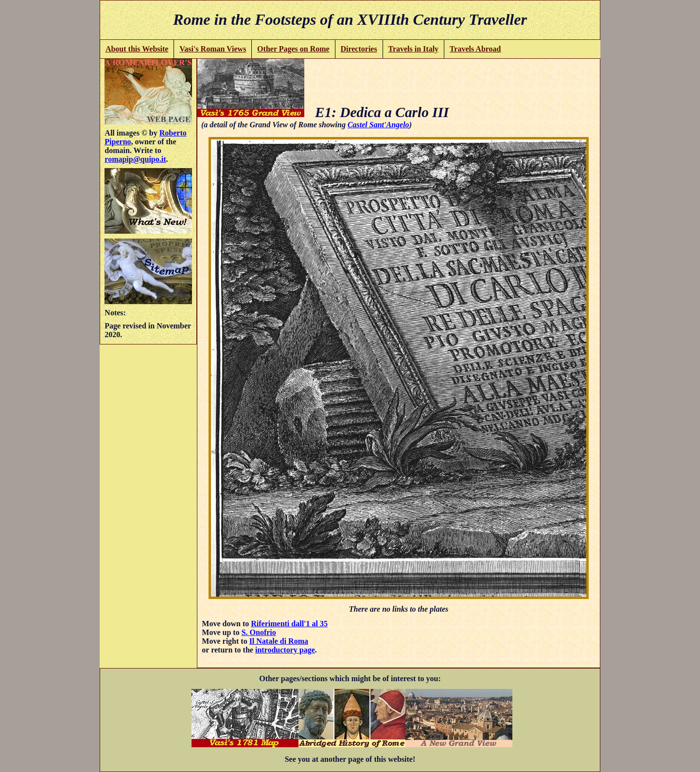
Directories (359, 49)
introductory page (285, 650)
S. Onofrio (259, 632)
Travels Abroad (475, 49)
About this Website (137, 49)
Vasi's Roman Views (213, 49)
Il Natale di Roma (279, 641)
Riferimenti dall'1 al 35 (289, 624)
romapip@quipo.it (135, 159)
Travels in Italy (413, 49)
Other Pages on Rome (293, 49)
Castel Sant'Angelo (378, 125)
